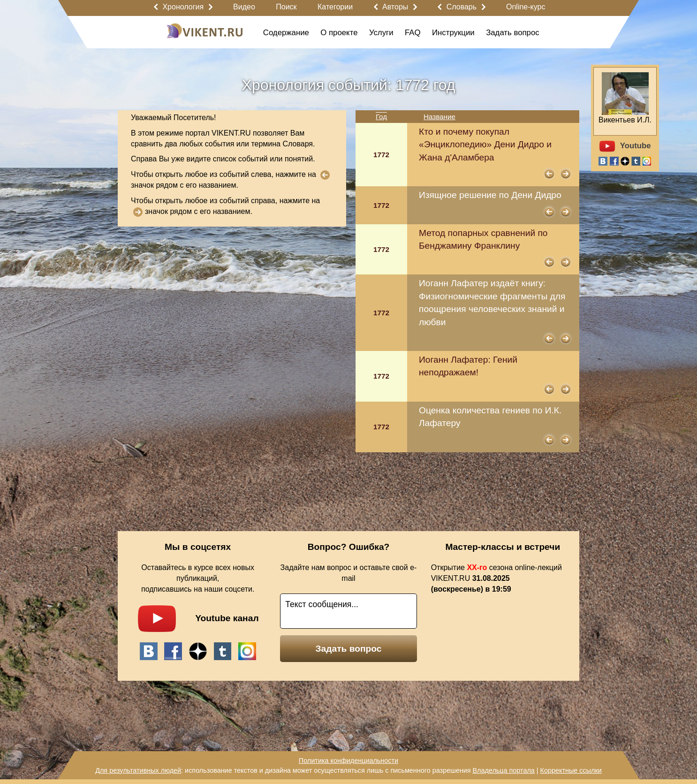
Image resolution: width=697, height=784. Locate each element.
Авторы (395, 7)
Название (439, 117)
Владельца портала (503, 770)
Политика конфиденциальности (348, 761)
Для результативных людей (138, 770)
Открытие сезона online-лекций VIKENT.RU (496, 578)
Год (381, 117)
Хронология (183, 7)
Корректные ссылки (571, 770)
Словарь (462, 7)
